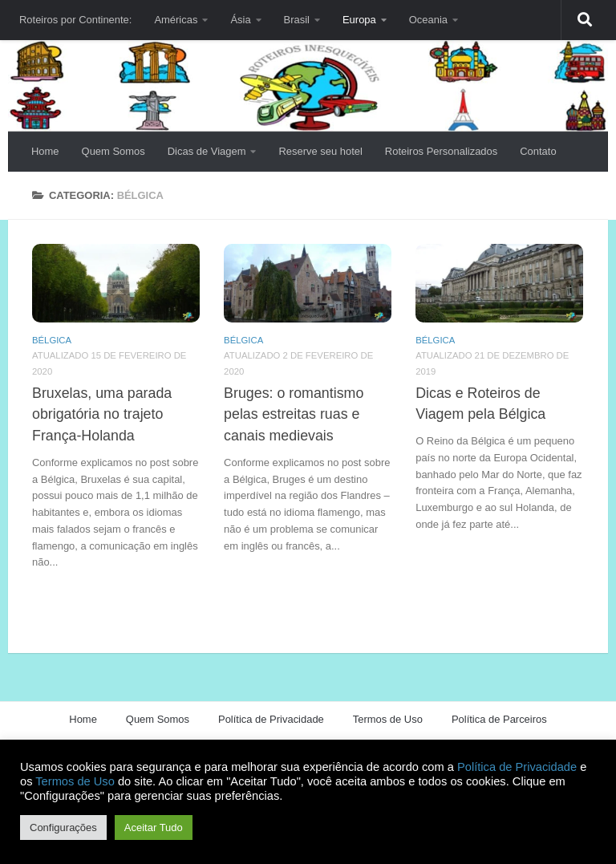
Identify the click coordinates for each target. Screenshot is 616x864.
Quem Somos (113, 151)
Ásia (240, 20)
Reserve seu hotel (320, 151)
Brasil (297, 20)
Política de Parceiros (499, 719)
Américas (176, 20)
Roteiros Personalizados (441, 151)
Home (45, 151)
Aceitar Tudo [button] (154, 827)
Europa (359, 20)
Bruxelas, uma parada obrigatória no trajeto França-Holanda (102, 414)
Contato (538, 151)
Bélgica (52, 340)
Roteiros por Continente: (75, 20)
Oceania (428, 20)
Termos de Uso (388, 719)
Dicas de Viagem (207, 151)
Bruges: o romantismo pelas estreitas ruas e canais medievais (294, 414)
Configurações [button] (63, 827)
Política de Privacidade (271, 719)
